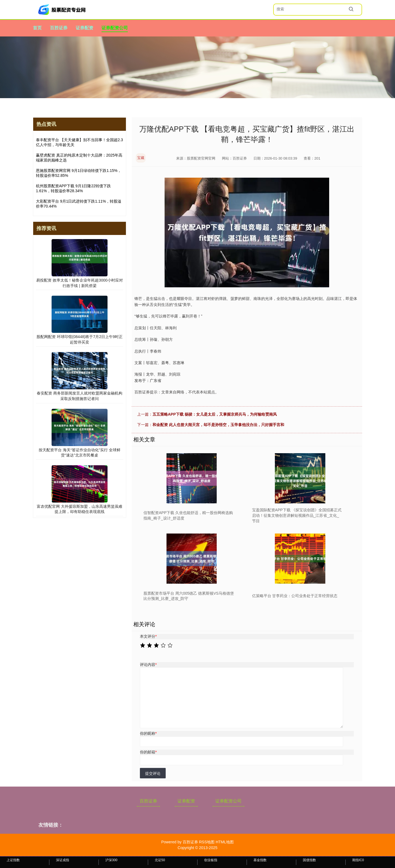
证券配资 (84, 28)
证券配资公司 (115, 28)
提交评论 (153, 773)
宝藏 (141, 158)
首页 (37, 28)
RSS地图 (207, 842)
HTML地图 (225, 842)
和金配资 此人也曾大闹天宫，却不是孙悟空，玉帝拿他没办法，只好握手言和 (218, 425)
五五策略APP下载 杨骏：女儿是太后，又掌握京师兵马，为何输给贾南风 (215, 414)
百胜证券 (59, 28)
